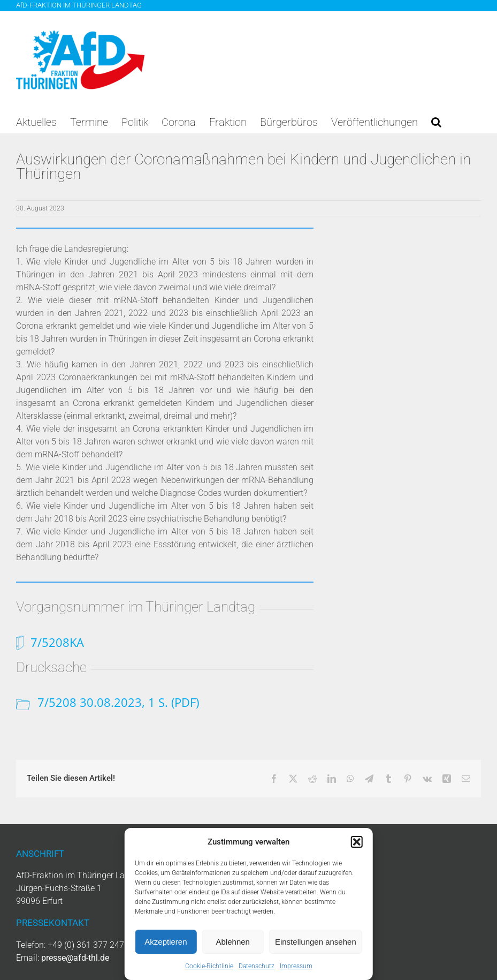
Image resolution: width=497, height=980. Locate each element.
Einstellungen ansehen (316, 942)
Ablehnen (233, 942)
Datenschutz (257, 966)
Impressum (296, 966)
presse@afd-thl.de (75, 958)
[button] (357, 842)
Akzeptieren (166, 942)
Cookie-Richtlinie (209, 966)
